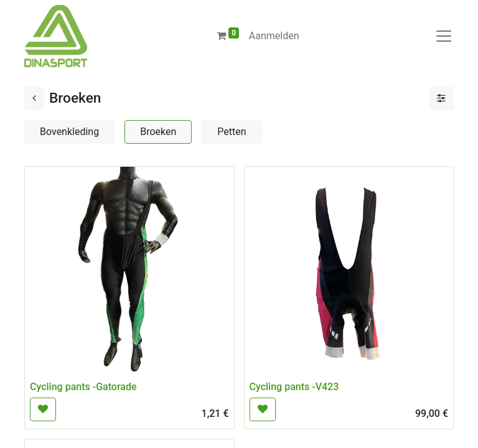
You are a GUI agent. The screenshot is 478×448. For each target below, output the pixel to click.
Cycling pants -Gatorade (83, 387)
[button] (43, 409)
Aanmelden (274, 36)
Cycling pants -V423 (294, 387)
